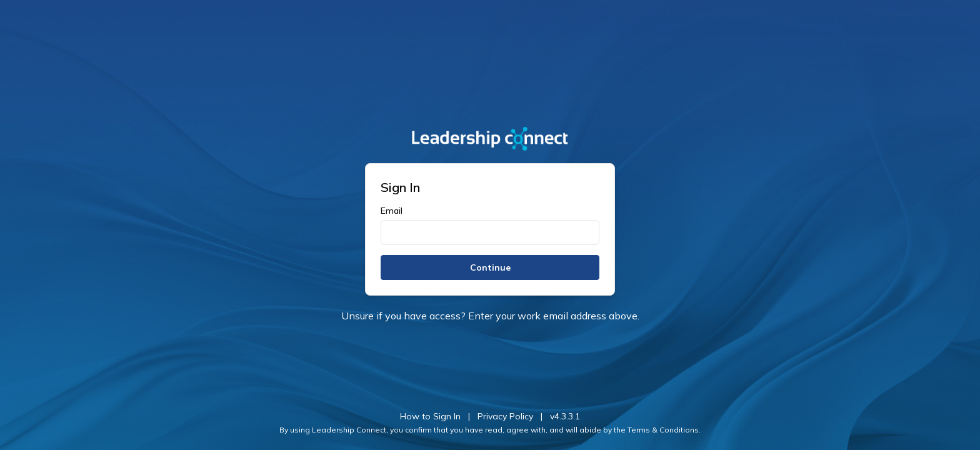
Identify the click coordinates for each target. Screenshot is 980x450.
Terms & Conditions (663, 430)
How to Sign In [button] (430, 416)
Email (392, 211)
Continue (490, 267)
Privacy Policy (505, 416)
